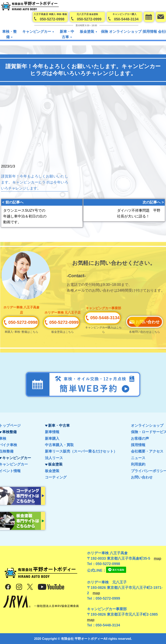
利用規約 (138, 464)
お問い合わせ (142, 477)
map (157, 558)
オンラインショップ (125, 32)
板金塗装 (52, 471)
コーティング (56, 477)
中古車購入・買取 (59, 445)
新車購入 (52, 439)
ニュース (138, 458)
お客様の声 (140, 439)
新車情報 (52, 432)
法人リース (54, 458)
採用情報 (150, 32)
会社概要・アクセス (147, 451)
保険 (104, 32)
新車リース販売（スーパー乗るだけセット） (81, 451)
